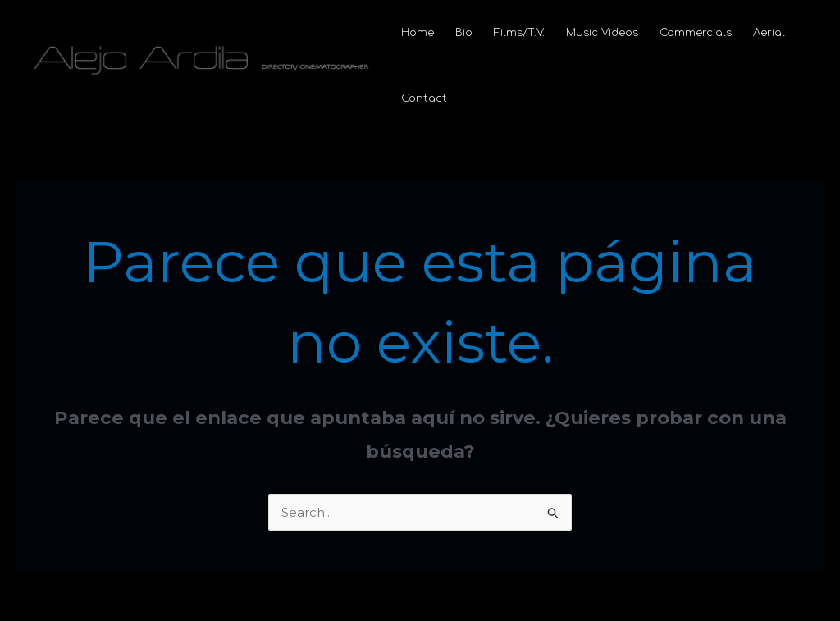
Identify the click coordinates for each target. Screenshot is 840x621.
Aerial (769, 33)
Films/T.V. (519, 33)
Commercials (696, 33)
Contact (424, 98)
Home (418, 33)
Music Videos (602, 33)
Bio (464, 33)
